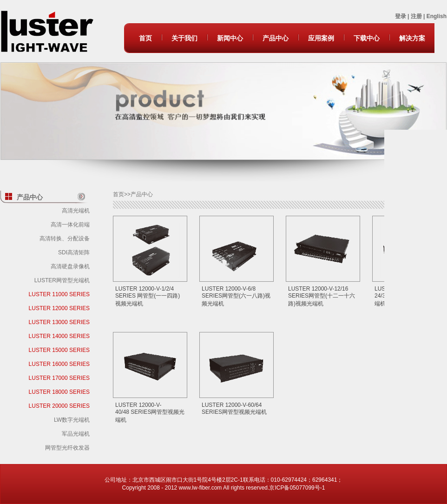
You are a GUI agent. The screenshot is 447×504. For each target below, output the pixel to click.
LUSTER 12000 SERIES (59, 308)
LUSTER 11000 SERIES (59, 294)
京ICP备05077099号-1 (297, 488)
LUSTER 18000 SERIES (59, 392)
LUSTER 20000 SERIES (59, 406)
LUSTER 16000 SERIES (59, 364)
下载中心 (367, 38)
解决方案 (412, 38)
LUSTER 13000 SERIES (59, 322)
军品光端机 (76, 434)
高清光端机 (76, 211)
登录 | (403, 16)
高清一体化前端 (70, 225)
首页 (145, 38)
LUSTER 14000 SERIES (59, 336)
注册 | (419, 16)
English (437, 16)
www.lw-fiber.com (200, 488)
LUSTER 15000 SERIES (59, 350)
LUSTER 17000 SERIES (59, 378)
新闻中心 (230, 38)
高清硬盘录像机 (70, 266)
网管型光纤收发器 (67, 448)
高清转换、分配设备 (65, 239)
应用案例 (321, 38)
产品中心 (276, 38)
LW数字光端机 (72, 420)
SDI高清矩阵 (74, 252)
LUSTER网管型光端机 (62, 280)
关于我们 (184, 38)
